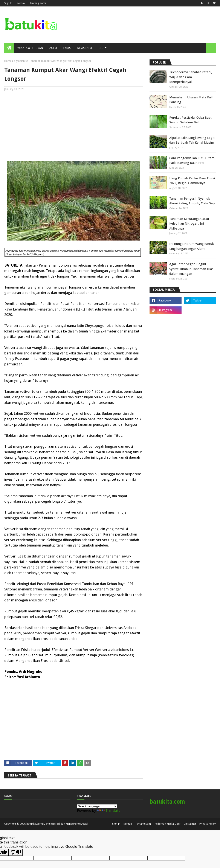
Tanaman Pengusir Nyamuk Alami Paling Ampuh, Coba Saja (192, 201)
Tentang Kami (38, 3)
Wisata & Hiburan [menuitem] (30, 48)
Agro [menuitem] (53, 48)
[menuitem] (9, 48)
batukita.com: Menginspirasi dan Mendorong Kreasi (57, 824)
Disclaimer (190, 824)
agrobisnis (20, 61)
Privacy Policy (208, 824)
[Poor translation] (16, 852)
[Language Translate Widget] (97, 806)
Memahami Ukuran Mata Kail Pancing (191, 100)
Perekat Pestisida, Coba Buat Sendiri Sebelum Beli (190, 120)
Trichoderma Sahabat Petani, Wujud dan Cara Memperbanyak (191, 77)
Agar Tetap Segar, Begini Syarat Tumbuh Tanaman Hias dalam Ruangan (191, 269)
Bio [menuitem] (101, 48)
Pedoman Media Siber (168, 824)
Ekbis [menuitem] (67, 48)
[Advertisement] (74, 126)
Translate (109, 811)
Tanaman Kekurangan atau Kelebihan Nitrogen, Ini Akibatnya (189, 224)
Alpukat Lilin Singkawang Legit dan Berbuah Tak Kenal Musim (192, 140)
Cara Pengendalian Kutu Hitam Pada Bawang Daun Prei (192, 161)
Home (8, 61)
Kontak (21, 3)
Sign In (8, 3)
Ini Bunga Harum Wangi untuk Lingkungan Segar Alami (192, 246)
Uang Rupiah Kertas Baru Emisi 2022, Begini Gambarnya (192, 181)
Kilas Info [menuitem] (85, 48)
